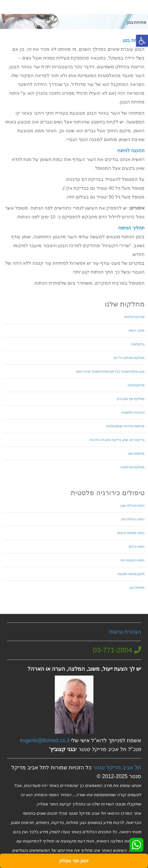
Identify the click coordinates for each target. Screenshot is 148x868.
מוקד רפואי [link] (137, 330)
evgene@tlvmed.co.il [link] (45, 740)
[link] (142, 41)
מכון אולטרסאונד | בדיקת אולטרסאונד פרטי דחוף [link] (110, 371)
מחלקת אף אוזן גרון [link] (131, 399)
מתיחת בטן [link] (137, 588)
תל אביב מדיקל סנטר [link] (117, 767)
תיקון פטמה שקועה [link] (131, 574)
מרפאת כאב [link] (136, 453)
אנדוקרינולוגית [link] (134, 317)
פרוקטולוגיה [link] (136, 385)
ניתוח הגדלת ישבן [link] (133, 506)
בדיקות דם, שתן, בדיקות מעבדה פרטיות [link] (117, 440)
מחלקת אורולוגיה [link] (132, 467)
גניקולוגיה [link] (138, 344)
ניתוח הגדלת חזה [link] (133, 519)
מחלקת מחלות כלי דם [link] (129, 358)
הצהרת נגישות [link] (125, 632)
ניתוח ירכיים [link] (137, 547)
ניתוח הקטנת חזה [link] (132, 560)
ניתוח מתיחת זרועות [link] (131, 533)
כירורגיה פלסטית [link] (133, 412)
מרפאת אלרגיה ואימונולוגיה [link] (125, 426)
